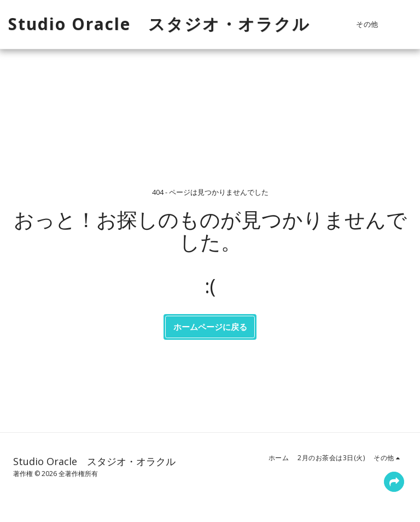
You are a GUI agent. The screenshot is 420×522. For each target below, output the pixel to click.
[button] (404, 24)
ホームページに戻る (210, 327)
